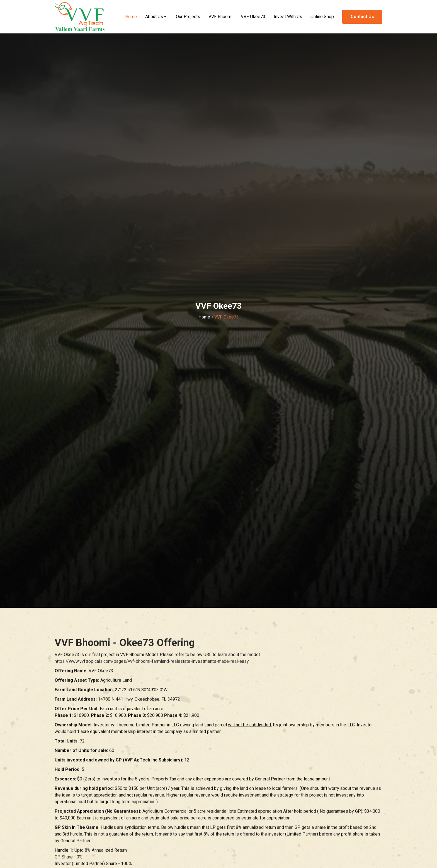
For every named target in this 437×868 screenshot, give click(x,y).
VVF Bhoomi (220, 17)
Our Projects (188, 17)
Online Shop (322, 17)
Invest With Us (288, 17)
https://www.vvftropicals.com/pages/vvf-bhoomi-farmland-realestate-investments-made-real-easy (152, 662)
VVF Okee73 (253, 17)
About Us (154, 17)
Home (131, 17)
